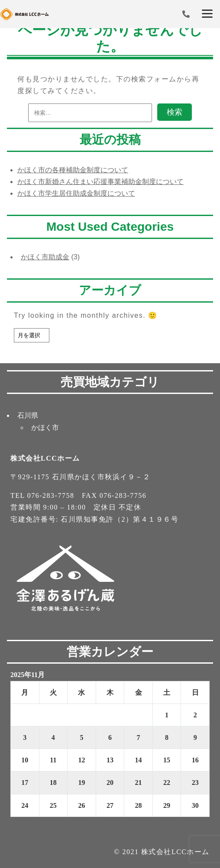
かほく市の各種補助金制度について (73, 170)
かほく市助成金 (45, 257)
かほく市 (45, 428)
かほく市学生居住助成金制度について (76, 193)
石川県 (28, 415)
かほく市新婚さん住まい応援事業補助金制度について (100, 182)
